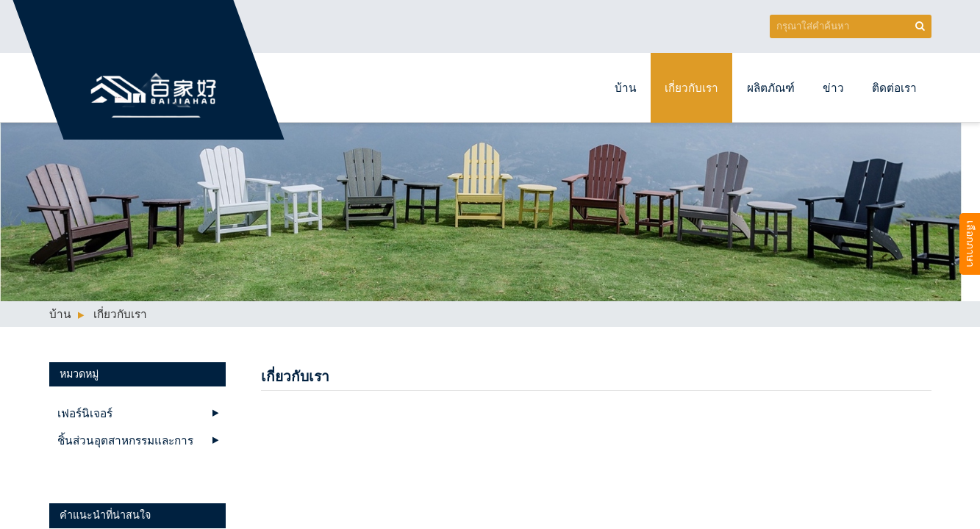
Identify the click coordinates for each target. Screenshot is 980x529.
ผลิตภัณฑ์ (771, 88)
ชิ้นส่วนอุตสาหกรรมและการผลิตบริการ (125, 444)
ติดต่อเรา (894, 88)
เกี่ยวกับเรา (691, 88)
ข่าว (833, 88)
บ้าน (626, 88)
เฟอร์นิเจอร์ (85, 413)
